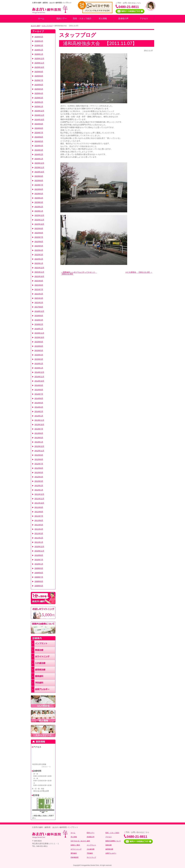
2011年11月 (39, 499)
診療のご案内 (75, 845)
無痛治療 (109, 845)
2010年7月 (39, 560)
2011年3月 (39, 534)
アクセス (144, 19)
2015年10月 (39, 337)
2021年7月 (39, 290)
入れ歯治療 (91, 849)
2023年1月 (39, 211)
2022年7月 (39, 237)
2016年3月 (39, 320)
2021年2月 (39, 303)
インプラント (91, 845)
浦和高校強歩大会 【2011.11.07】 (100, 43)
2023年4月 (39, 198)
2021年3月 (39, 298)
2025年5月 (39, 89)
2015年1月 (39, 368)
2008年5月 (39, 586)
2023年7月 (39, 185)
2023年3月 (39, 202)
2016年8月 (39, 316)
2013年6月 (39, 433)
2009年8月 (39, 573)
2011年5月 (39, 525)
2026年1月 (39, 54)
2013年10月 (39, 425)
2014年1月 (39, 416)
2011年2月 (39, 538)
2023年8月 (39, 181)
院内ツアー (62, 19)
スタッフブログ (47, 26)
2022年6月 (39, 242)
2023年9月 (39, 176)
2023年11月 (39, 167)
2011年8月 (39, 512)
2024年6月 (39, 137)
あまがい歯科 (35, 26)
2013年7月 (39, 429)
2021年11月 (39, 272)
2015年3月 (39, 359)
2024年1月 (39, 159)
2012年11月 (39, 451)
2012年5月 (39, 473)
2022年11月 (39, 220)
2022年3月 (39, 255)
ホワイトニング (76, 849)
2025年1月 (39, 106)
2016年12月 (39, 311)
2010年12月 (39, 547)
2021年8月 (39, 285)
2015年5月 (39, 351)
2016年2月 (39, 324)
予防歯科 (90, 853)
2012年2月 (39, 486)
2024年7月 (39, 133)
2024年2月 (39, 154)
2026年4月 (39, 41)
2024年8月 (39, 128)
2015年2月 (39, 364)
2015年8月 (39, 346)
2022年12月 (39, 215)
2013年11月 (39, 420)
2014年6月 (39, 398)
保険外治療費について (113, 841)
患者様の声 (123, 19)
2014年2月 (39, 412)
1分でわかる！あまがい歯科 (80, 841)
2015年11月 (39, 333)
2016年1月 (39, 329)
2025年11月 (39, 63)
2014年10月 (39, 381)
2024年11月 (39, 115)
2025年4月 (39, 93)
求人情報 (103, 19)
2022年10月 (39, 224)
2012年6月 (39, 468)
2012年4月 (39, 477)
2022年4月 (39, 250)
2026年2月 (39, 50)
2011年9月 (39, 507)
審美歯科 (74, 853)
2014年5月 (39, 403)
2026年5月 (39, 37)
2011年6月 (39, 520)
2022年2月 (39, 259)
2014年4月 (39, 407)
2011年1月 (39, 542)
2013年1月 (39, 442)
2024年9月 (39, 124)
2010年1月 (39, 564)
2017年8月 (39, 307)
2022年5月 (39, 246)
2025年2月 (39, 102)
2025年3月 (39, 98)
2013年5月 (39, 438)
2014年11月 (39, 377)
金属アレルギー (111, 853)
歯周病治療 (109, 849)
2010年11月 (39, 551)
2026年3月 (39, 45)
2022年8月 (39, 233)
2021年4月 (39, 294)
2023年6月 (39, 189)
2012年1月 (39, 490)
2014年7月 (39, 394)
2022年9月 (39, 229)
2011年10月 (39, 503)
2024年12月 (39, 111)
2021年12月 (39, 268)
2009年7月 (39, 577)
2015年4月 (39, 355)
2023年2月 (39, 207)
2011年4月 (39, 529)
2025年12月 (39, 59)
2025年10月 (39, 67)
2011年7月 (39, 516)
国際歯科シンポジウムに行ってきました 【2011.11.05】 (79, 273)
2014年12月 (39, 372)
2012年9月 (39, 455)
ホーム (41, 19)
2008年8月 (39, 581)
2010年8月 (39, 555)
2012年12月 (39, 446)
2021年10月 (39, 276)
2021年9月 (39, 281)
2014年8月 (39, 390)
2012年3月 (39, 481)
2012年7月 (39, 464)
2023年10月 (39, 172)
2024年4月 (39, 146)
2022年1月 (39, 263)
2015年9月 (39, 342)
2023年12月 (39, 163)
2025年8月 (39, 76)
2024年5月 (39, 141)
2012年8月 (39, 459)
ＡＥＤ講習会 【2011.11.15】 (138, 272)
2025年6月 (39, 85)
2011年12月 (39, 494)
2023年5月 (39, 194)
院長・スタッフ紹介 (82, 19)
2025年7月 (39, 80)
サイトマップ (91, 857)
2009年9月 (39, 568)
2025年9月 (39, 72)
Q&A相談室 (75, 857)
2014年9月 (39, 385)
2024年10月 (39, 120)
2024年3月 (39, 150)
